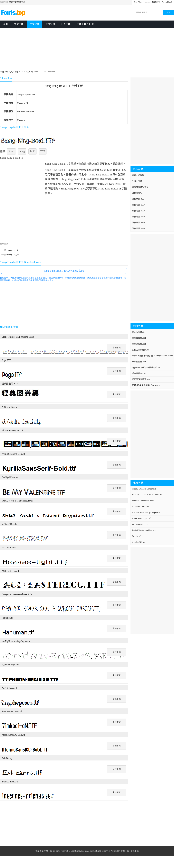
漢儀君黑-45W (138, 211)
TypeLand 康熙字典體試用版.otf (146, 368)
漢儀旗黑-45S (138, 199)
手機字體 (50, 24)
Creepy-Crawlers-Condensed (144, 489)
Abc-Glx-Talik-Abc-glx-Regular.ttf (146, 513)
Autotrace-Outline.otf (141, 507)
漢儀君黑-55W (138, 217)
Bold (33, 151)
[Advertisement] (71, 49)
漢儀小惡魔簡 (138, 175)
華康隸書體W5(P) (140, 187)
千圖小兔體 (137, 181)
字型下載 (13, 2)
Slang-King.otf (13, 255)
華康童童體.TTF (139, 362)
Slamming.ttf (12, 250)
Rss (135, 2)
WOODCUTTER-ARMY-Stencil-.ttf (147, 495)
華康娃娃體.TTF (139, 338)
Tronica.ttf (136, 536)
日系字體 (66, 24)
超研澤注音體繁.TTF (141, 379)
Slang (11, 151)
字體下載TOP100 (85, 24)
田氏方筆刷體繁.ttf (140, 350)
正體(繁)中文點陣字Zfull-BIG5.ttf (147, 385)
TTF (43, 151)
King (22, 151)
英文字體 (35, 24)
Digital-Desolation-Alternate (144, 530)
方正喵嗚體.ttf (138, 332)
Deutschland (167, 2)
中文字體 (19, 24)
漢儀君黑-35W (138, 205)
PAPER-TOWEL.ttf (140, 524)
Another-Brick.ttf (139, 542)
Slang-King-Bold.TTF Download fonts (64, 271)
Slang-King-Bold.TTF (26, 94)
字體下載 (21, 2)
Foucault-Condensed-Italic (143, 501)
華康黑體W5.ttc (139, 374)
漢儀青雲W (137, 193)
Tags (140, 2)
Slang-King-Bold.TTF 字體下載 (64, 86)
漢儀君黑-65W (138, 223)
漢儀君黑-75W (138, 229)
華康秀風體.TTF (139, 344)
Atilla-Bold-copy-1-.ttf (141, 518)
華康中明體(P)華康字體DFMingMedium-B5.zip (152, 356)
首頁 (6, 24)
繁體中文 (156, 2)
